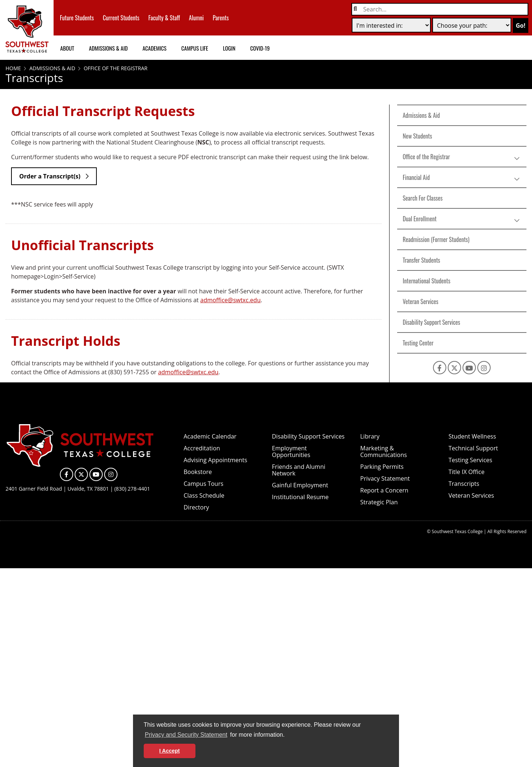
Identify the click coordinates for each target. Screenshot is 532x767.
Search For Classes (423, 198)
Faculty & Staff (164, 18)
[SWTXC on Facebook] (440, 368)
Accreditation (202, 448)
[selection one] (391, 25)
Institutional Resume (300, 497)
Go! (521, 25)
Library (370, 436)
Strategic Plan (379, 502)
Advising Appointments (215, 460)
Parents (221, 18)
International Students (427, 281)
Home (13, 68)
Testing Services (470, 460)
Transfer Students (421, 260)
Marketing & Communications (383, 451)
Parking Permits (382, 467)
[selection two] (472, 25)
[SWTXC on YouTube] (469, 368)
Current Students (121, 18)
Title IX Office (467, 472)
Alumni (196, 18)
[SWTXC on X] (454, 368)
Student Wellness (472, 436)
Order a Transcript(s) (50, 176)
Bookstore (198, 472)
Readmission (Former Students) (436, 239)
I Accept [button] (169, 751)
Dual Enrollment (420, 219)
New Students (417, 136)
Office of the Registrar (115, 68)
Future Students (77, 18)
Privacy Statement (385, 478)
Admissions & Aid (108, 48)
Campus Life (195, 48)
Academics (155, 48)
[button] (287, 736)
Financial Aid (416, 177)
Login (229, 48)
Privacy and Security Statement (186, 735)
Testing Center (418, 343)
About (67, 48)
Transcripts (464, 484)
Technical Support (473, 448)
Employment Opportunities (291, 451)
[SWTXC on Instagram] (484, 368)
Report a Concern (384, 490)
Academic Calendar (210, 436)
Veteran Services (421, 301)
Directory (196, 507)
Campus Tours (204, 484)
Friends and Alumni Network (299, 470)
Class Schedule (204, 495)
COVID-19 (260, 48)
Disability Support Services (432, 322)
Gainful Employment (300, 485)
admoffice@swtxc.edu (230, 300)
